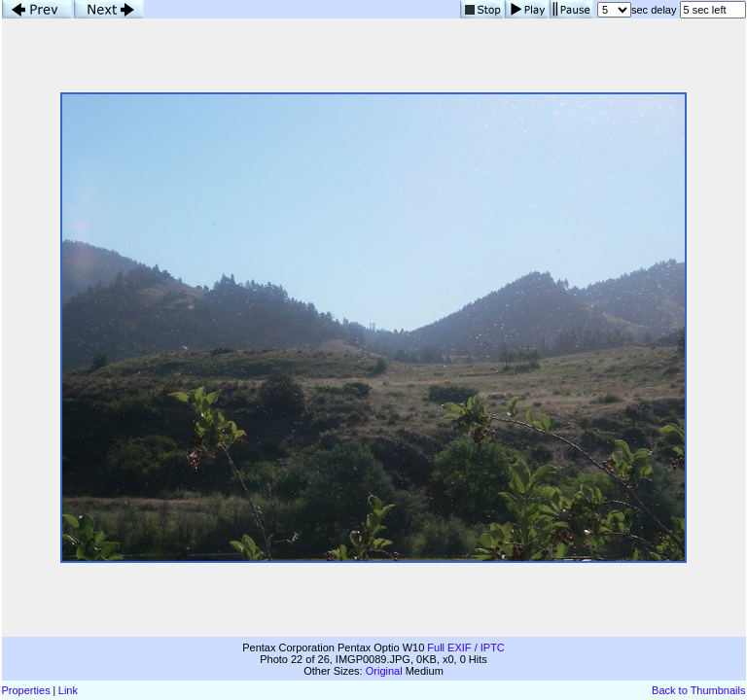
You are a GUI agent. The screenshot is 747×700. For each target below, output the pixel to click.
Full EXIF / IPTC (465, 647)
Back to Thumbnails (698, 690)
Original (384, 671)
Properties (26, 690)
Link (68, 690)
